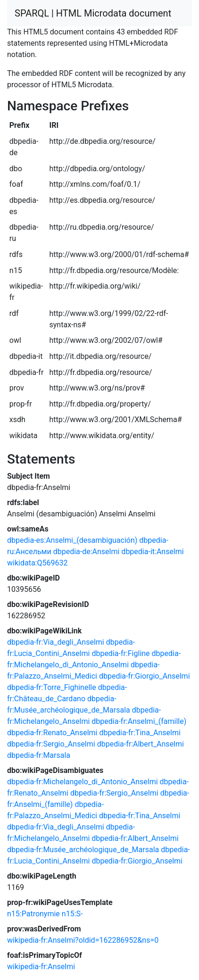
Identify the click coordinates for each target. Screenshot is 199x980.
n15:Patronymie (33, 914)
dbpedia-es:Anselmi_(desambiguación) (72, 540)
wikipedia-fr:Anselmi (41, 967)
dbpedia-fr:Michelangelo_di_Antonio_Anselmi (83, 782)
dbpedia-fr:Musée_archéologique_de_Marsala (83, 850)
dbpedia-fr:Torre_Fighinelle (52, 687)
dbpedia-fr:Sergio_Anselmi (51, 744)
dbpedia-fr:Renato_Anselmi (52, 733)
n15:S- (72, 914)
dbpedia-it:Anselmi (152, 552)
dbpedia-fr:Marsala (39, 755)
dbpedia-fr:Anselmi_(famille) (139, 721)
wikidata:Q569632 (37, 563)
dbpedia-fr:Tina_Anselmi (140, 733)
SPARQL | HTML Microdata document (93, 13)
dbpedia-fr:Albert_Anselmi (141, 744)
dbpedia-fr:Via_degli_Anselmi (56, 642)
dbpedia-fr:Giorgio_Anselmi (145, 676)
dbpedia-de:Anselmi (87, 552)
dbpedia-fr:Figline (120, 653)
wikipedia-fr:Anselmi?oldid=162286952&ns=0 (83, 940)
